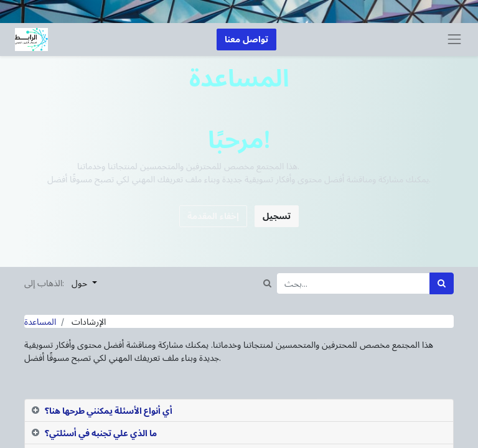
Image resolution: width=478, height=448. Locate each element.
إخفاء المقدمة (213, 216)
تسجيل (277, 216)
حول (81, 283)
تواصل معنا (246, 40)
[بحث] (442, 283)
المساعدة (40, 321)
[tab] (239, 411)
